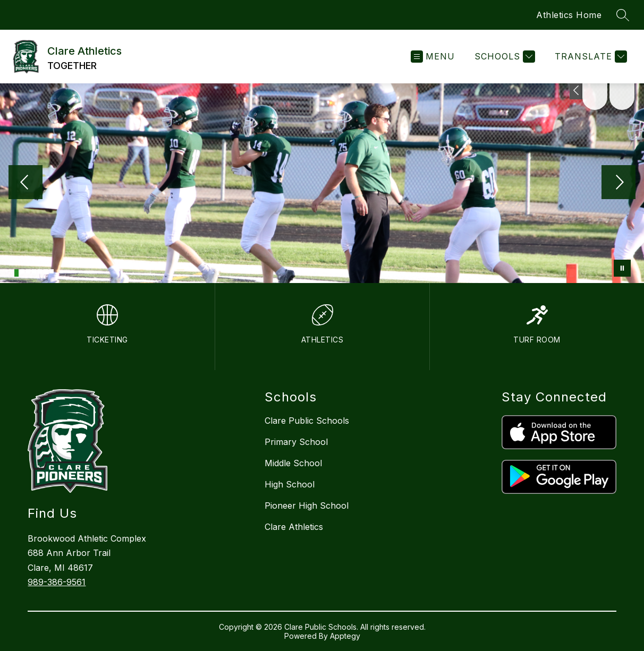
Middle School (293, 463)
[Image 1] (16, 273)
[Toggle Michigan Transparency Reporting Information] (577, 91)
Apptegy (345, 636)
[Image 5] (40, 271)
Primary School (296, 442)
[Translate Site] (590, 57)
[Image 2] (22, 271)
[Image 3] (28, 271)
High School (290, 484)
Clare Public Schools (307, 421)
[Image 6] (46, 271)
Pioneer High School (307, 506)
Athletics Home (569, 15)
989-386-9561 (57, 582)
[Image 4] (34, 271)
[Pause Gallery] (622, 268)
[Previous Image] (26, 183)
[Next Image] (618, 183)
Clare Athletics (294, 527)
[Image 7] (52, 271)
